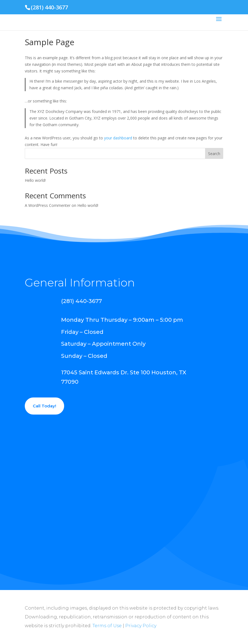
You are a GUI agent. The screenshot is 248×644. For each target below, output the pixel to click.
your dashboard (118, 138)
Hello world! (35, 180)
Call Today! (44, 406)
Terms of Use (107, 626)
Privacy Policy (141, 626)
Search (214, 154)
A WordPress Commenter (48, 205)
